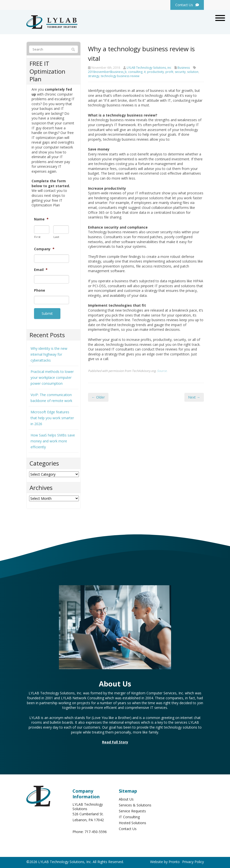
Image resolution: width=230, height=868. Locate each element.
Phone (40, 290)
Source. (162, 371)
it (145, 72)
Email (41, 270)
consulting (135, 72)
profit (169, 72)
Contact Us (128, 828)
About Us (126, 798)
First (37, 237)
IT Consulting (129, 816)
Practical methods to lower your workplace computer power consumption (52, 376)
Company (44, 249)
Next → (194, 397)
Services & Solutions (135, 804)
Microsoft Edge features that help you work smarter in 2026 (52, 417)
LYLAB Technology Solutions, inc (149, 68)
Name (41, 219)
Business (184, 68)
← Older (98, 397)
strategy (94, 76)
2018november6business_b (107, 72)
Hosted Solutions (133, 822)
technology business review (120, 76)
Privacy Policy (193, 860)
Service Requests (132, 810)
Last (56, 237)
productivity (156, 72)
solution (193, 72)
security (180, 72)
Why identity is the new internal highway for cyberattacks (49, 353)
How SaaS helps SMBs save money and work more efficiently (53, 440)
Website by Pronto (165, 860)
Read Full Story (115, 741)
